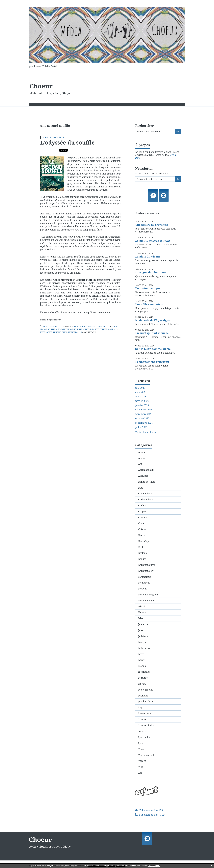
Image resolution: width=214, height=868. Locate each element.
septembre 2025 (144, 423)
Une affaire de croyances (152, 225)
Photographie (146, 690)
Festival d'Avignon (148, 595)
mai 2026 (140, 388)
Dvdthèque (144, 541)
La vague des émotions (151, 272)
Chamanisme (145, 494)
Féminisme (144, 583)
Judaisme (143, 636)
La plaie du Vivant (148, 257)
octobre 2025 (142, 418)
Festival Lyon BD (147, 601)
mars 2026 (141, 397)
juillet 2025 (141, 427)
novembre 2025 (144, 414)
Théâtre (143, 749)
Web (141, 767)
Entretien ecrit (146, 571)
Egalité (142, 559)
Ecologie (79, 326)
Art (140, 464)
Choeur (41, 86)
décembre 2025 (144, 410)
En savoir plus (154, 866)
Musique (143, 678)
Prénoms (143, 696)
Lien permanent (49, 326)
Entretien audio (147, 565)
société (142, 731)
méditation (144, 672)
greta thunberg (70, 332)
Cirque (142, 511)
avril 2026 (141, 392)
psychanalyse (146, 701)
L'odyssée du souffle (67, 142)
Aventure (143, 476)
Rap (140, 707)
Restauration (145, 713)
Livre (141, 654)
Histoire (143, 607)
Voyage (142, 761)
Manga (142, 666)
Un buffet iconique (148, 288)
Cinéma (142, 505)
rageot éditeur (100, 329)
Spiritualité (144, 737)
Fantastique (145, 577)
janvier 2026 (142, 405)
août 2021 (113, 329)
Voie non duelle (147, 755)
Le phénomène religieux (152, 362)
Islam (141, 618)
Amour (142, 458)
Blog (141, 488)
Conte (141, 523)
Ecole (141, 547)
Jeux (141, 630)
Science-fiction (146, 725)
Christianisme (146, 500)
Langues (143, 642)
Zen (140, 773)
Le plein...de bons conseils (153, 241)
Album (142, 452)
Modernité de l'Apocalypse (153, 320)
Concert (143, 517)
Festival (142, 589)
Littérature (99, 326)
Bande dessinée (147, 482)
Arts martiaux (146, 470)
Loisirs (142, 660)
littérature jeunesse (51, 332)
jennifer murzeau (83, 329)
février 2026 (142, 401)
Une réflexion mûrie (149, 304)
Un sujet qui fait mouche (152, 333)
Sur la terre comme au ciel (153, 349)
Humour (143, 612)
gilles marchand (65, 329)
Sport (141, 743)
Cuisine (142, 529)
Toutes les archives (146, 432)
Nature (142, 684)
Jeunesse (88, 326)
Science (142, 719)
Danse (142, 535)
